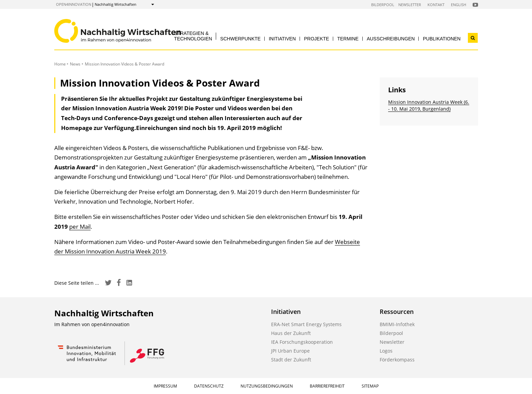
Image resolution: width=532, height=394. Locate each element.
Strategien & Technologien (193, 36)
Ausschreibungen (391, 39)
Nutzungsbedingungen (267, 386)
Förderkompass (397, 360)
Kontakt (436, 5)
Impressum (165, 386)
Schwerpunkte (240, 39)
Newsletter (410, 5)
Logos (386, 351)
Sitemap (370, 386)
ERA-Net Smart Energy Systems (306, 324)
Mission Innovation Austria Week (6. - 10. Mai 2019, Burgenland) (429, 105)
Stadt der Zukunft (291, 360)
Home (60, 64)
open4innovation (74, 4)
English (459, 5)
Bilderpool (383, 5)
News (75, 64)
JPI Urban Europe (290, 351)
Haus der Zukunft (291, 333)
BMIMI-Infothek (397, 324)
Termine (348, 39)
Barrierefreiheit (327, 386)
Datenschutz (209, 386)
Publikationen (442, 39)
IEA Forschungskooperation (302, 342)
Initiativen (282, 39)
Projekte (317, 39)
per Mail (80, 227)
